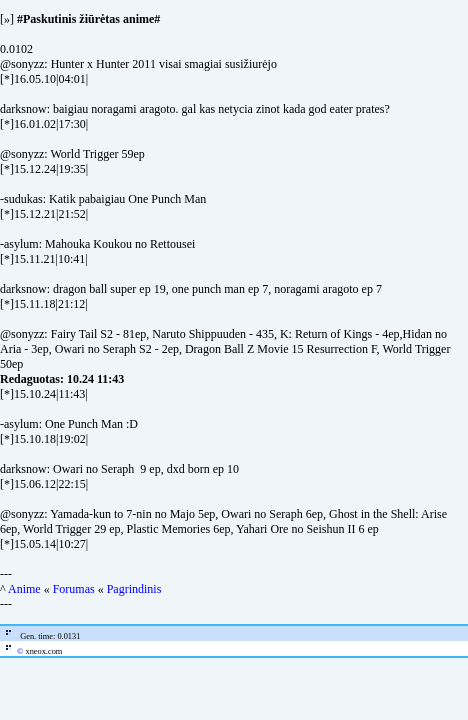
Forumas (74, 589)
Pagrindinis (134, 589)
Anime (24, 589)
